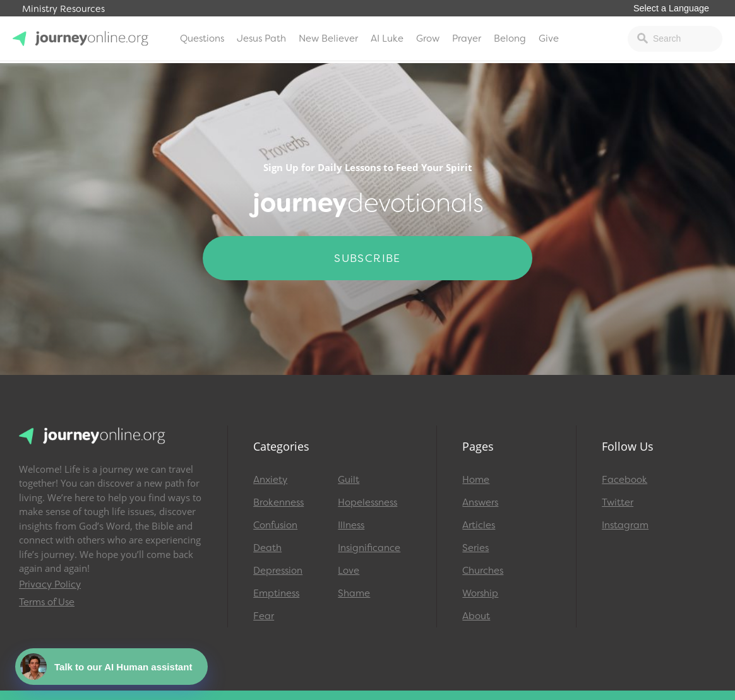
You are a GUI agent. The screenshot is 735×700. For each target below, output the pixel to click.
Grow (428, 39)
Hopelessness (367, 502)
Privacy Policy (50, 584)
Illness (351, 525)
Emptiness (276, 593)
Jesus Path (261, 39)
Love (349, 571)
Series (475, 548)
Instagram (625, 525)
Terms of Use (47, 602)
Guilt (349, 480)
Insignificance (369, 548)
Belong (510, 39)
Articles (479, 525)
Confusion (275, 525)
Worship (480, 593)
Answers (480, 502)
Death (267, 548)
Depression (278, 571)
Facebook (624, 480)
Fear (264, 616)
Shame (354, 593)
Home (476, 480)
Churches (483, 571)
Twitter (618, 502)
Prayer (467, 39)
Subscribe (367, 258)
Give (549, 39)
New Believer (328, 39)
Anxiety (270, 480)
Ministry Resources (63, 9)
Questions (202, 39)
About (476, 616)
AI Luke (387, 39)
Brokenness (278, 502)
